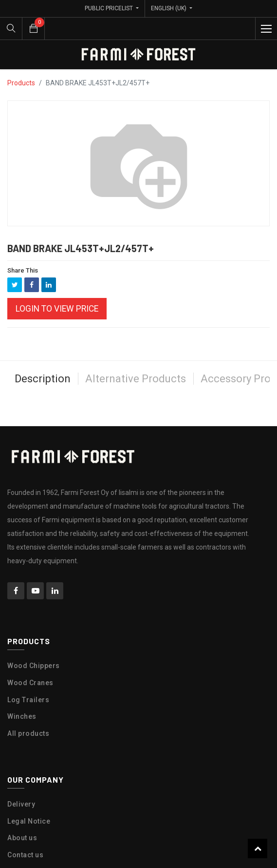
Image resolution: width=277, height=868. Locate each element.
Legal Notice (29, 821)
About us (22, 838)
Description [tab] (43, 379)
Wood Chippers (34, 666)
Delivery (21, 804)
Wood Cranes (30, 683)
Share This (23, 270)
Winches (22, 716)
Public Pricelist (110, 8)
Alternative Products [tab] (136, 379)
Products (21, 83)
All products (28, 733)
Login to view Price (57, 309)
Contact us (25, 855)
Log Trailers (28, 700)
